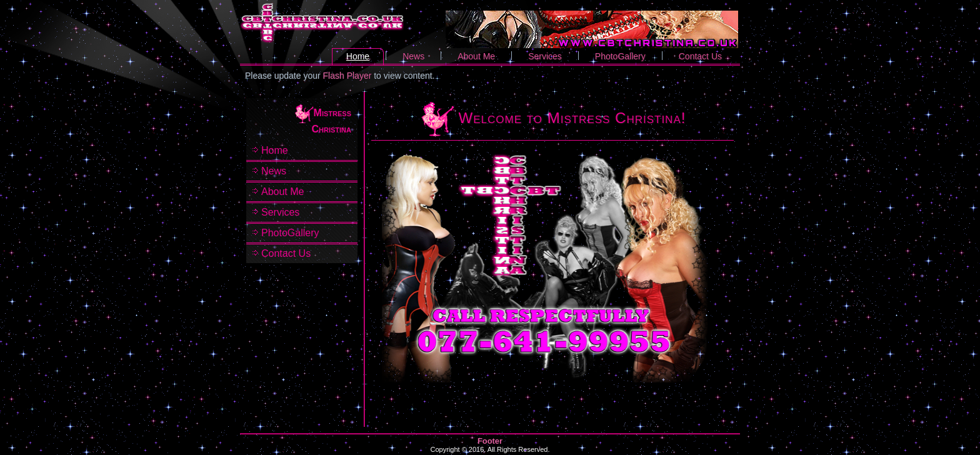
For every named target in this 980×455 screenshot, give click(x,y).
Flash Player (347, 76)
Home (358, 56)
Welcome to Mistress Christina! (572, 118)
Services (545, 56)
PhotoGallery (620, 56)
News (413, 56)
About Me (476, 56)
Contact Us (700, 56)
